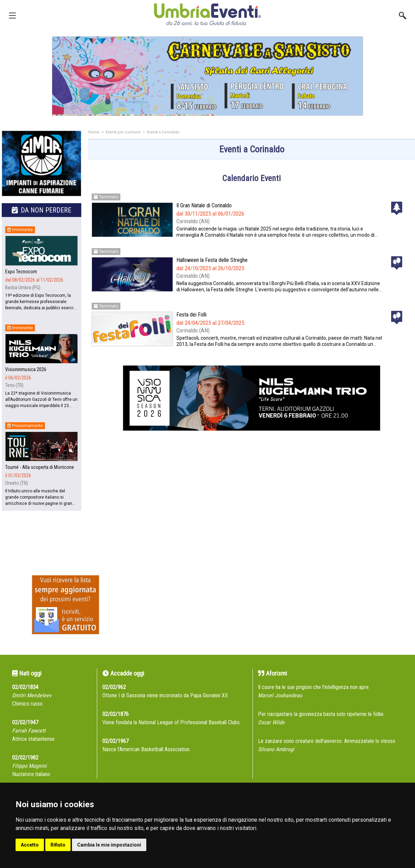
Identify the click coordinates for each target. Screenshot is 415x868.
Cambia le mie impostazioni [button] (109, 845)
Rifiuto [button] (58, 845)
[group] (207, 76)
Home (94, 132)
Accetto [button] (30, 845)
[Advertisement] (252, 509)
